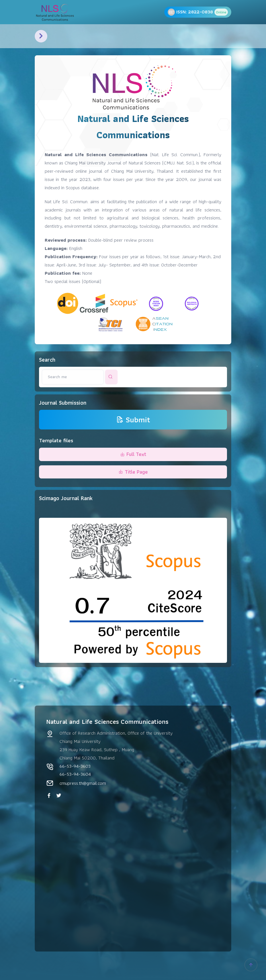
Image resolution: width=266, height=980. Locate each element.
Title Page (133, 472)
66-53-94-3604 (75, 774)
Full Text (133, 454)
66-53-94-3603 (75, 766)
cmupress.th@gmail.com (83, 783)
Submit (133, 420)
